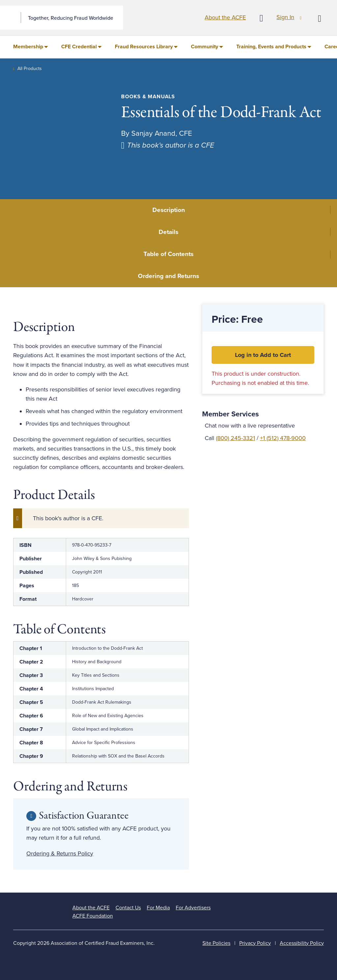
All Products (30, 69)
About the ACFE (225, 17)
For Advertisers (193, 908)
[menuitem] (31, 47)
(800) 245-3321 (235, 438)
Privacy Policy (255, 943)
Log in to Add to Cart (263, 355)
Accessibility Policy (302, 943)
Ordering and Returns (168, 276)
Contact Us (128, 908)
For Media (158, 908)
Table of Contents (168, 254)
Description (169, 210)
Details (168, 232)
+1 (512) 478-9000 (283, 438)
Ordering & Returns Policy (60, 853)
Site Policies (216, 943)
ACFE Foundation (93, 916)
